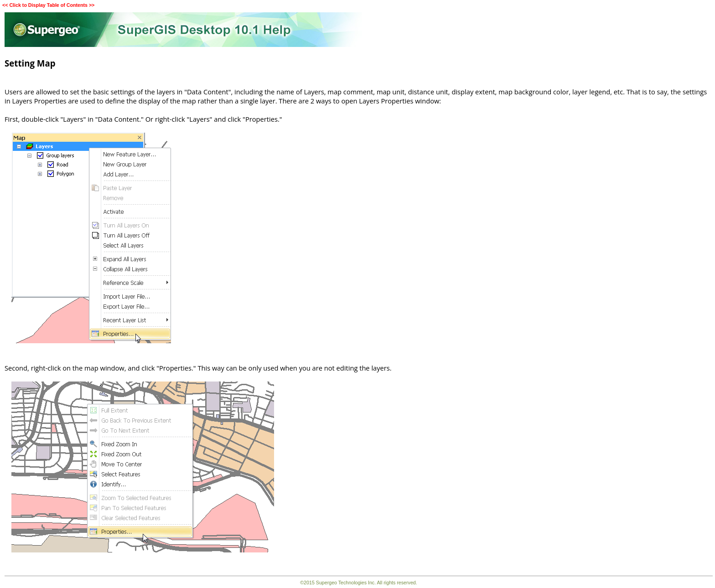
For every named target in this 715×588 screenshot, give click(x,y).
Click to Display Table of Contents (48, 5)
